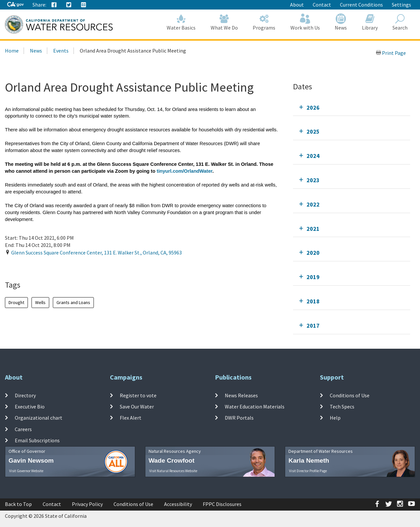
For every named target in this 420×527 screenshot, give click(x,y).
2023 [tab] (313, 180)
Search (400, 22)
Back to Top (18, 504)
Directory (25, 395)
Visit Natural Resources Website (173, 471)
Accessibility (178, 504)
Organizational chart (39, 418)
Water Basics (181, 22)
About (297, 5)
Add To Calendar (30, 266)
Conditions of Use (350, 395)
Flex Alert (131, 418)
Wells (40, 302)
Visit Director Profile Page (308, 471)
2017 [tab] (313, 326)
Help (335, 418)
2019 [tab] (313, 277)
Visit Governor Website (26, 471)
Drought (16, 302)
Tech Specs (342, 406)
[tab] (352, 108)
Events (61, 51)
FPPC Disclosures (222, 504)
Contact (322, 5)
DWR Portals (239, 418)
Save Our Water (137, 406)
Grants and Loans (73, 302)
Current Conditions (361, 5)
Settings (401, 5)
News (341, 22)
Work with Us (305, 22)
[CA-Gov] (15, 5)
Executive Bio (30, 406)
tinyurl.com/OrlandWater (185, 171)
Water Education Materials (255, 406)
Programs (264, 22)
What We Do (224, 22)
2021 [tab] (313, 229)
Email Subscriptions (37, 440)
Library (370, 22)
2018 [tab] (313, 301)
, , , (96, 253)
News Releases (241, 395)
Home (12, 51)
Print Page (391, 53)
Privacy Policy (87, 504)
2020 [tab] (313, 253)
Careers (23, 429)
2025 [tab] (313, 132)
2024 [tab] (313, 156)
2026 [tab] (313, 108)
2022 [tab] (313, 204)
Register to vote (138, 395)
